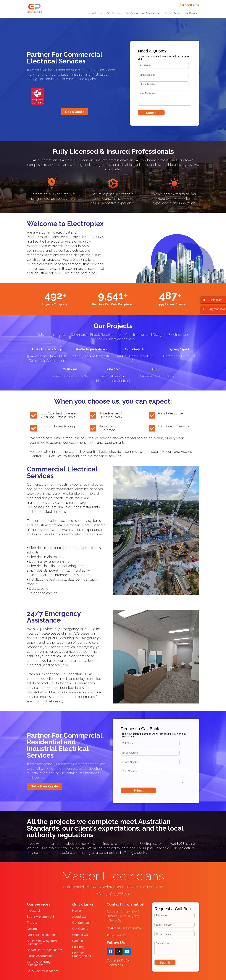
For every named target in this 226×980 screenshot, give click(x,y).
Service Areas (172, 13)
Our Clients (191, 13)
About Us (96, 13)
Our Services (114, 13)
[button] (96, 13)
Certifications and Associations (143, 13)
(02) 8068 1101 (118, 935)
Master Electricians (113, 876)
